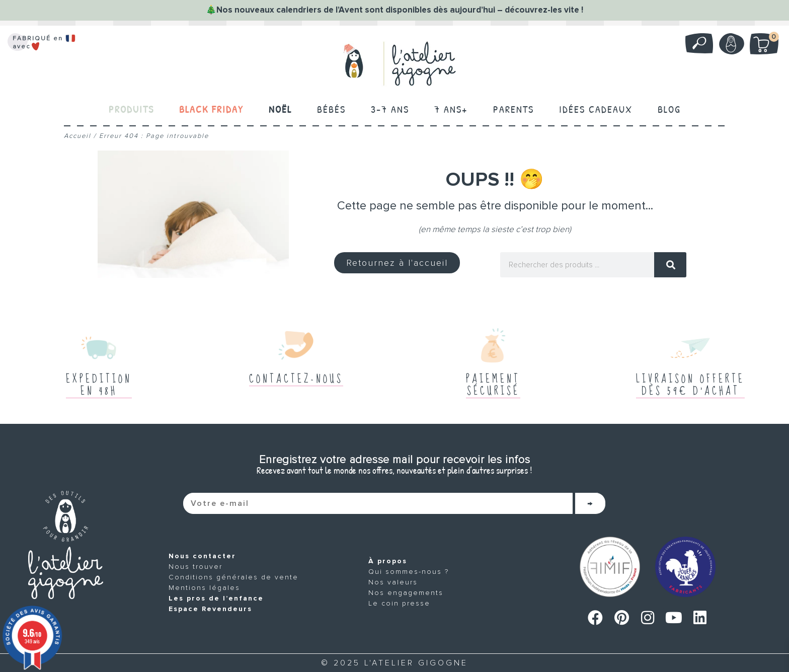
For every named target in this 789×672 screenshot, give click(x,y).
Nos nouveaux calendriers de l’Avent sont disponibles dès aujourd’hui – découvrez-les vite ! (400, 10)
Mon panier (769, 39)
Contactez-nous (296, 379)
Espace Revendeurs (210, 609)
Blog (669, 109)
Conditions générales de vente (233, 577)
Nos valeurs (393, 582)
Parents (514, 109)
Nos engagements (406, 593)
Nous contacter (202, 556)
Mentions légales (204, 588)
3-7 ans (390, 109)
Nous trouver (195, 567)
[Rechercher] (670, 265)
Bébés (331, 109)
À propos (388, 561)
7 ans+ (451, 109)
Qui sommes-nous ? (409, 572)
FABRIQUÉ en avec (45, 43)
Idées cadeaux (596, 109)
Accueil (77, 136)
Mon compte (730, 44)
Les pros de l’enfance (216, 598)
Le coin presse (400, 603)
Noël (280, 109)
